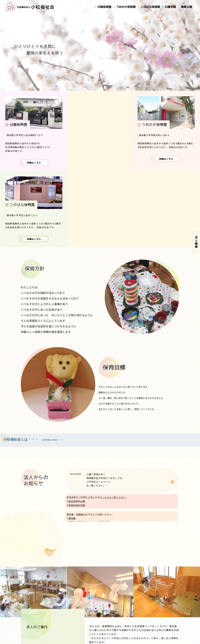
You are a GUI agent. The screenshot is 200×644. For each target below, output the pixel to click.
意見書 (72, 441)
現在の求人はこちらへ (101, 590)
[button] (100, 88)
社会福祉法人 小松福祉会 (155, 635)
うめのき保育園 (126, 7)
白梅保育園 (104, 7)
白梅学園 (170, 7)
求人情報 (196, 242)
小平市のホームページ (98, 405)
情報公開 (186, 7)
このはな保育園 (150, 7)
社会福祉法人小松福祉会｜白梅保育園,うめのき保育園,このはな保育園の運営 (30, 6)
